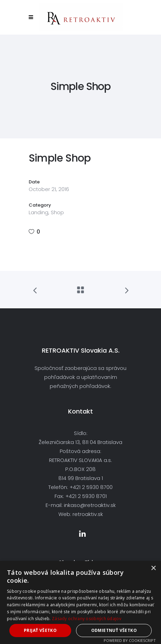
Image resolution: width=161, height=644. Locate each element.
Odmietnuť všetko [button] (114, 630)
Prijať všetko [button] (40, 630)
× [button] (153, 568)
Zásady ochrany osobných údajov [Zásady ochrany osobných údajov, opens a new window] (87, 619)
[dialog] (80, 602)
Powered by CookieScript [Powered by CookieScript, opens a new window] (130, 640)
